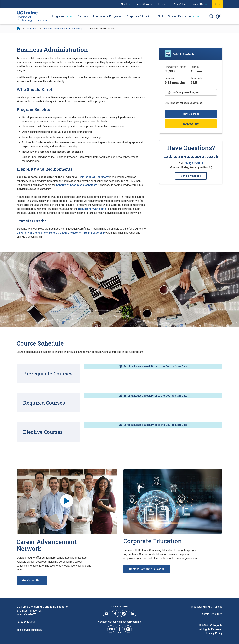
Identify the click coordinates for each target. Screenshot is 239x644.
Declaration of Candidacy (93, 177)
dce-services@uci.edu (30, 630)
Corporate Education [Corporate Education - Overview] (139, 16)
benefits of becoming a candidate (77, 185)
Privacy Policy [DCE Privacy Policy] (214, 633)
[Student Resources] (184, 16)
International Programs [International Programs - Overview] (107, 16)
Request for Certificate (92, 209)
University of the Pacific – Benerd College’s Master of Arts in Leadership (61, 233)
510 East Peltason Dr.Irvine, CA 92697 (29, 613)
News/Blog (180, 4)
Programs (32, 29)
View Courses (191, 114)
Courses (83, 16)
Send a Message (191, 176)
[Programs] (62, 16)
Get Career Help (32, 581)
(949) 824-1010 (26, 623)
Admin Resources (212, 614)
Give (217, 4)
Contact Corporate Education (147, 569)
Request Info (191, 124)
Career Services (144, 4)
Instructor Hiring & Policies (207, 607)
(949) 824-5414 (194, 164)
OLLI (160, 16)
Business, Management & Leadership (63, 29)
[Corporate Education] (173, 501)
